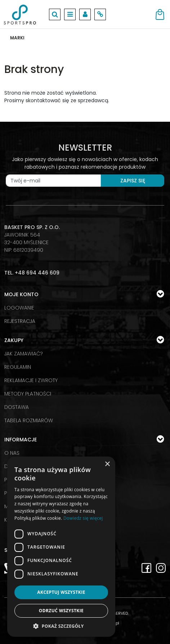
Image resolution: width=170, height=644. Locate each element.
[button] (61, 626)
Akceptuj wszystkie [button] (61, 592)
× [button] (107, 464)
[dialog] (61, 547)
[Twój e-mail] (53, 181)
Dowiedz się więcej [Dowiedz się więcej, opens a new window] (83, 518)
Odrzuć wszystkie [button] (61, 611)
